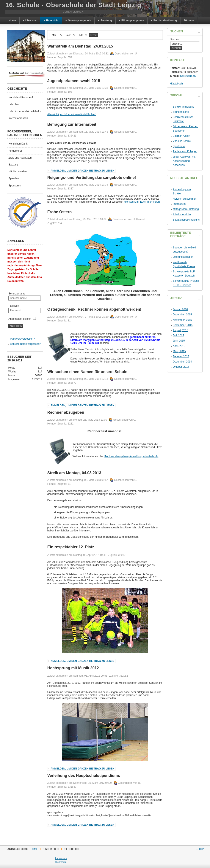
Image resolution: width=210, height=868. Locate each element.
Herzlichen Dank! (18, 144)
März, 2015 (179, 351)
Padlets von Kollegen (185, 151)
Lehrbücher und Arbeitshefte (25, 111)
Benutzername (17, 294)
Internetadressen (18, 118)
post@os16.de (188, 76)
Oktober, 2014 (181, 367)
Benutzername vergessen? (25, 344)
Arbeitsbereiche (182, 215)
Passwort (14, 306)
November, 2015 (182, 320)
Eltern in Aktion (182, 136)
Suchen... (176, 40)
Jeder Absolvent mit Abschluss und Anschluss (184, 161)
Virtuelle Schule (182, 141)
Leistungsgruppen (183, 257)
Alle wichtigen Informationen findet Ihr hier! (72, 114)
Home (34, 849)
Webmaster (61, 862)
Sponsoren (15, 186)
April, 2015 (179, 346)
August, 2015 (181, 330)
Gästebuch (177, 84)
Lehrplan (13, 104)
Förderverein (16, 151)
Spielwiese (179, 146)
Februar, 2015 (181, 356)
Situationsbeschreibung (186, 220)
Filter (93, 35)
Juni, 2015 (179, 341)
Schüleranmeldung (184, 107)
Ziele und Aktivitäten (20, 158)
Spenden (14, 178)
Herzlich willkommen (185, 199)
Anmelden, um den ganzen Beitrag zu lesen (82, 171)
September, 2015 (183, 325)
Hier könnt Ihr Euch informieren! (142, 202)
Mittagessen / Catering (186, 209)
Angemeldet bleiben (20, 319)
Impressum (179, 204)
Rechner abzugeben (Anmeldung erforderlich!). (131, 456)
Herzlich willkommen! (21, 97)
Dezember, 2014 (182, 362)
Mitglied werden (17, 172)
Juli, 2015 (178, 335)
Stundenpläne (181, 112)
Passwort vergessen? (22, 339)
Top (201, 849)
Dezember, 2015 (182, 315)
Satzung (13, 165)
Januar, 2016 (180, 309)
